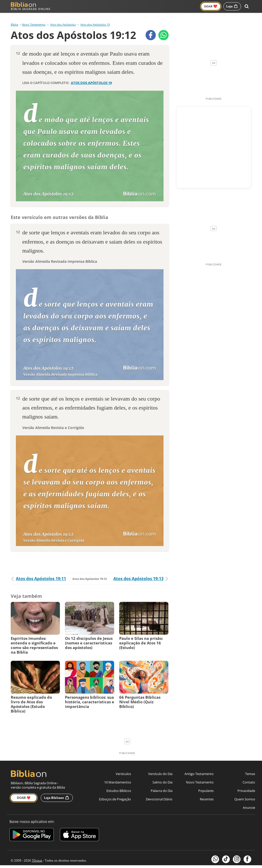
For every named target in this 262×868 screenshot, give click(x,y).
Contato (249, 776)
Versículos (136, 6)
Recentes (207, 793)
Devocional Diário (159, 793)
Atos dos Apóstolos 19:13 (141, 572)
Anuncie (249, 801)
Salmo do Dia (162, 776)
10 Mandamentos (118, 776)
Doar (211, 6)
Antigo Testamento (71, 6)
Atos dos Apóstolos (63, 18)
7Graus (37, 854)
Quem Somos (245, 793)
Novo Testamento (107, 6)
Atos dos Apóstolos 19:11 (38, 572)
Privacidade (246, 784)
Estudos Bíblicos (119, 784)
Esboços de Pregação (115, 793)
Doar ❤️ (24, 791)
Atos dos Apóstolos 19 (95, 18)
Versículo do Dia (160, 767)
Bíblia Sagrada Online (31, 6)
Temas (250, 767)
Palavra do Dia (162, 784)
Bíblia (14, 18)
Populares (206, 784)
